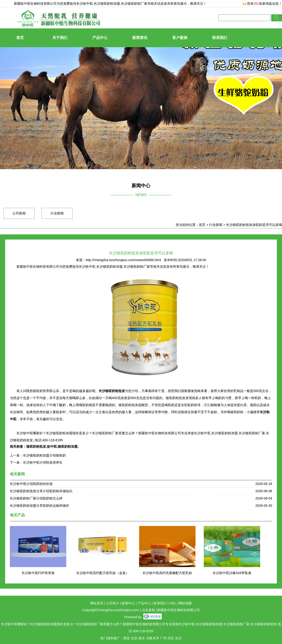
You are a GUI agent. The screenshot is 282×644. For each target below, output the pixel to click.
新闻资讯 (140, 38)
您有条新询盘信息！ (262, 4)
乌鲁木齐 (153, 638)
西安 (127, 638)
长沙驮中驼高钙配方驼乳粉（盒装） (103, 573)
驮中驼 (52, 446)
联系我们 (220, 38)
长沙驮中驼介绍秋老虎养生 (43, 462)
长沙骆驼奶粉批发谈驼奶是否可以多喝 (254, 225)
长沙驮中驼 (85, 4)
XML (173, 603)
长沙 (178, 638)
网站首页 (97, 603)
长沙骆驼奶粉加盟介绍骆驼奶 (44, 455)
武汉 (171, 638)
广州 (163, 638)
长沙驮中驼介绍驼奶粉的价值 (31, 484)
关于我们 (60, 38)
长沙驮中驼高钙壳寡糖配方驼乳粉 (167, 573)
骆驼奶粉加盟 (68, 446)
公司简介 (113, 603)
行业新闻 (57, 213)
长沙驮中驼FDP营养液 (38, 573)
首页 (20, 38)
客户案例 (180, 38)
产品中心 (100, 38)
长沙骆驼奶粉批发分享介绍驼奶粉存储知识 (41, 491)
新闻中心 (128, 603)
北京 (134, 638)
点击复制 (149, 610)
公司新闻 (19, 213)
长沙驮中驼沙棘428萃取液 (232, 573)
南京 (142, 638)
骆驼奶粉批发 (36, 446)
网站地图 (185, 603)
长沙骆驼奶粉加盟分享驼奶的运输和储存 (39, 506)
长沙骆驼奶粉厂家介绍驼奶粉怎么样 (36, 498)
